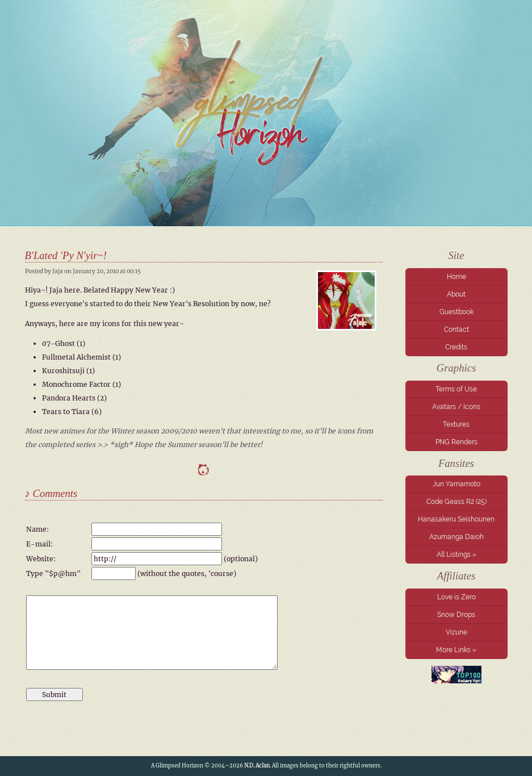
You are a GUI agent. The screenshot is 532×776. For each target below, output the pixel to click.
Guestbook (456, 312)
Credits (456, 347)
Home (456, 277)
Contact (456, 329)
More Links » (456, 650)
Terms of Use (456, 389)
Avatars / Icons (456, 407)
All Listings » (456, 554)
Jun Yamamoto (456, 484)
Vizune (456, 632)
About (456, 294)
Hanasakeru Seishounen (456, 519)
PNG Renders (456, 442)
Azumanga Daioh (456, 537)
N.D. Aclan (257, 766)
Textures (456, 424)
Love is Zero (456, 597)
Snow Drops (456, 615)
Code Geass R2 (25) (456, 502)
